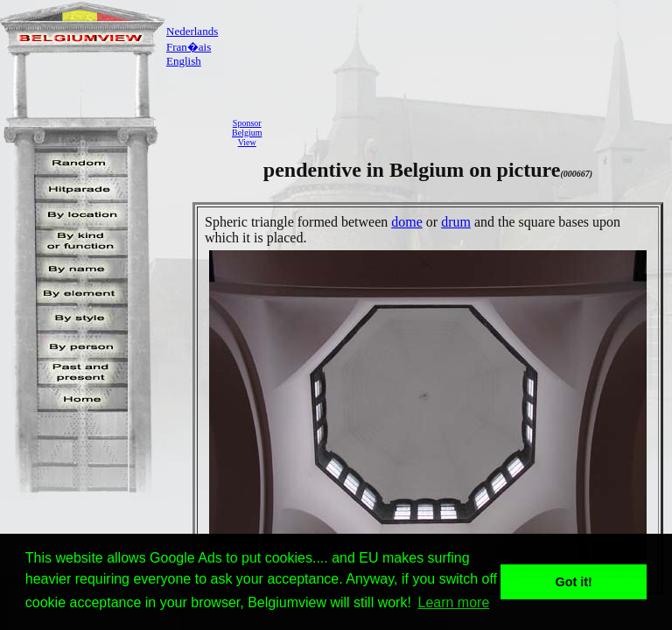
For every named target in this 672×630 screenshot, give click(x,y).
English (184, 61)
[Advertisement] (472, 132)
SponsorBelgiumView (247, 133)
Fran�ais (189, 47)
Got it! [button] (574, 582)
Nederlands (192, 31)
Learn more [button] (454, 602)
